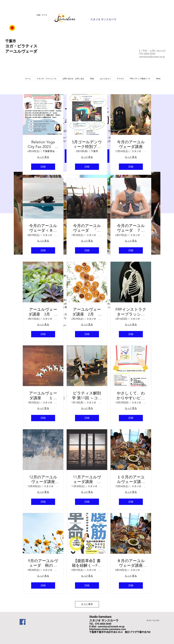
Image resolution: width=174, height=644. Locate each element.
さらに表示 (87, 604)
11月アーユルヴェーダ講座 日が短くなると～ (87, 479)
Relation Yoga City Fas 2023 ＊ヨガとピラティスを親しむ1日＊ (43, 144)
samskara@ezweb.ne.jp (152, 57)
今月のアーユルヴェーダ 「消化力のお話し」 (87, 228)
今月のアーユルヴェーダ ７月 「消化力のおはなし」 (132, 228)
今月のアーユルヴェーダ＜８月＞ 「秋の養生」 (43, 228)
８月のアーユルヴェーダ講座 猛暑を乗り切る (132, 563)
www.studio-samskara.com (111, 629)
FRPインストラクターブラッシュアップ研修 (131, 312)
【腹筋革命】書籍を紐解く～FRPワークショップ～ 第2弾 (87, 563)
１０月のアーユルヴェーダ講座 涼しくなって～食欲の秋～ (132, 479)
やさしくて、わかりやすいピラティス (131, 396)
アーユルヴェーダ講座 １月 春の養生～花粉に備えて (44, 396)
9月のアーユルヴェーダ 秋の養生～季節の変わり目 (43, 563)
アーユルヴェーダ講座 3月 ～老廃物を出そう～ (43, 312)
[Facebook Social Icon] (23, 622)
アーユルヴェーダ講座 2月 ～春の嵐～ (87, 312)
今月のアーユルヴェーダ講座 (131, 144)
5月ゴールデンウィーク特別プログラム (87, 144)
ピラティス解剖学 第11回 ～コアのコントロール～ (87, 396)
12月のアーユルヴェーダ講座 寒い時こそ (44, 479)
